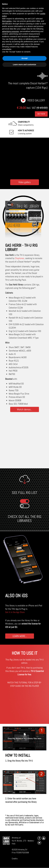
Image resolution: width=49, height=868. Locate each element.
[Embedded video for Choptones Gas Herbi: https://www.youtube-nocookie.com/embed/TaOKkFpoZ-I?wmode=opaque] (25, 158)
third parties (7, 21)
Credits (15, 859)
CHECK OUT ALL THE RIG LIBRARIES (25, 519)
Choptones (20, 258)
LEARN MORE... (20, 636)
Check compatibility (26, 123)
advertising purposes (11, 31)
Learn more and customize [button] (24, 65)
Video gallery (36, 100)
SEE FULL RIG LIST (24, 493)
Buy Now (41, 114)
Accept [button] (24, 58)
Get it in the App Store (15, 612)
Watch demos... (25, 409)
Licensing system (26, 132)
